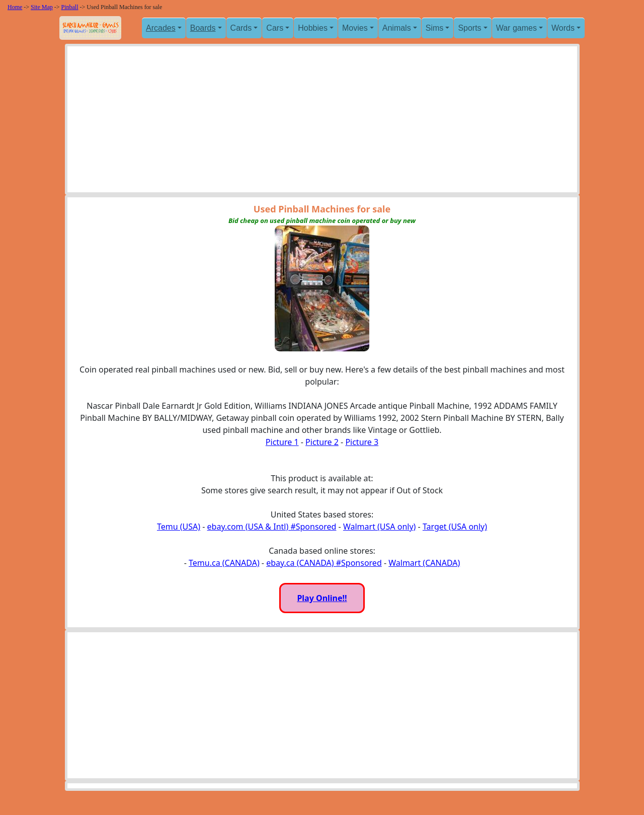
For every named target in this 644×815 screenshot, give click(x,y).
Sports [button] (469, 28)
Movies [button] (355, 28)
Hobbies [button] (313, 28)
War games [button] (516, 28)
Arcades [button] (161, 28)
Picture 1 (282, 442)
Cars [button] (275, 28)
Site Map (42, 7)
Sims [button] (435, 28)
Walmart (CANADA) (424, 563)
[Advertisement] (322, 122)
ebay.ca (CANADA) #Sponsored (324, 563)
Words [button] (563, 28)
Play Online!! (322, 598)
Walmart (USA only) (379, 527)
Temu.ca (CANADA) (224, 563)
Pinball (70, 7)
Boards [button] (203, 28)
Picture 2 (322, 442)
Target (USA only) (455, 527)
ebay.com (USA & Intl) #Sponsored (272, 527)
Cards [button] (241, 28)
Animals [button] (397, 28)
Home (15, 7)
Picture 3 (362, 442)
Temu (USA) (179, 527)
